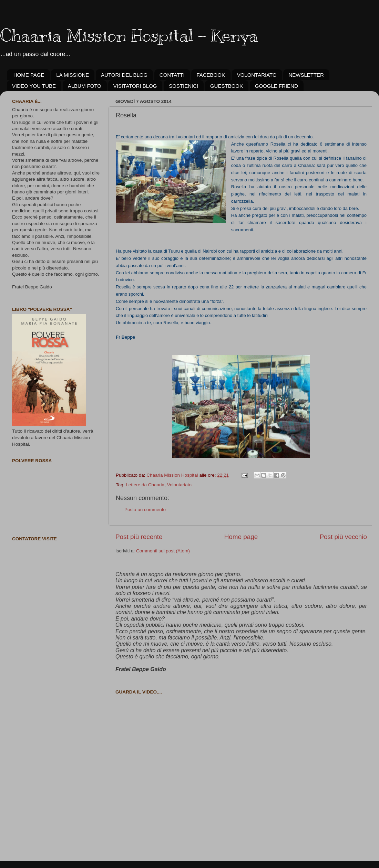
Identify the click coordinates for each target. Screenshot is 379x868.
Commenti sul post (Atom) (163, 551)
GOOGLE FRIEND (276, 86)
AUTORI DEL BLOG (124, 75)
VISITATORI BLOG (135, 86)
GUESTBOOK (227, 86)
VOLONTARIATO (257, 75)
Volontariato (179, 485)
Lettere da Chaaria (145, 485)
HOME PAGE (29, 75)
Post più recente (139, 537)
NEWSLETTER (306, 75)
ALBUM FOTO (85, 86)
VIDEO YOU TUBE (34, 86)
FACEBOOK (211, 75)
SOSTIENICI (183, 86)
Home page (241, 537)
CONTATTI (172, 75)
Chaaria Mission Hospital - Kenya (129, 35)
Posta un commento (145, 510)
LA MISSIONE (73, 75)
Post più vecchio (343, 537)
